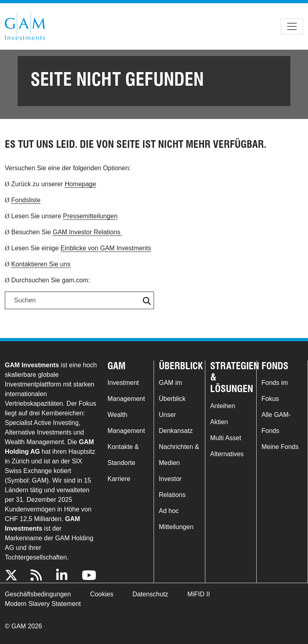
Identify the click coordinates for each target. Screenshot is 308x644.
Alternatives (227, 454)
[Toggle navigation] (292, 26)
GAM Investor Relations (87, 232)
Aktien (219, 422)
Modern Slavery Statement (43, 604)
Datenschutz (150, 594)
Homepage (80, 184)
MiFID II (199, 594)
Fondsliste (26, 200)
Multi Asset (226, 438)
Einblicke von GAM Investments (106, 248)
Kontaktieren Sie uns (41, 264)
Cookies (102, 594)
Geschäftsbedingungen (38, 594)
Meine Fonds (280, 447)
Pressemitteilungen (90, 216)
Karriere (119, 479)
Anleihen (223, 406)
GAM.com (25, 26)
